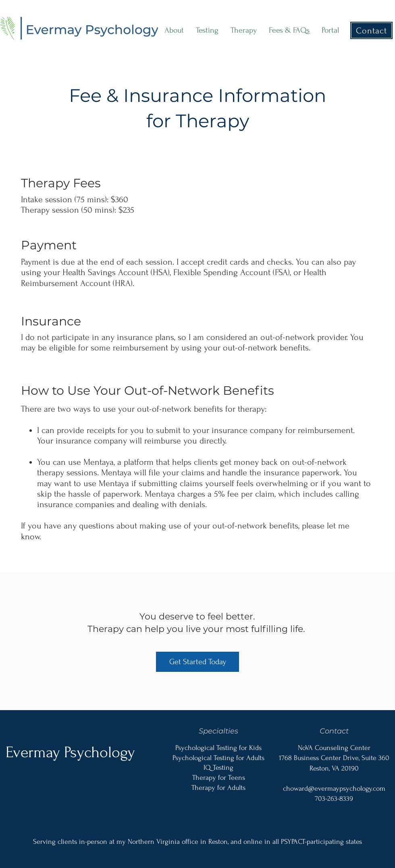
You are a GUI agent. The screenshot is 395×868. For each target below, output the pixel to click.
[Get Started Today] (197, 662)
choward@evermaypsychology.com (334, 788)
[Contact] (371, 30)
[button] (207, 30)
